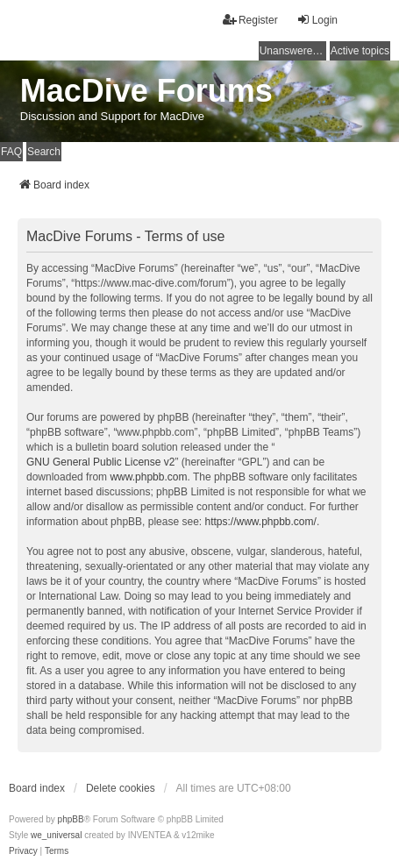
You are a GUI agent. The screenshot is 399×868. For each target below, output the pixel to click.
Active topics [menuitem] (360, 51)
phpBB (71, 819)
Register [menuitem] (250, 20)
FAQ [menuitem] (11, 152)
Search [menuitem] (44, 152)
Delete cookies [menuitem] (121, 788)
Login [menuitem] (317, 20)
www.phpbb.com (148, 477)
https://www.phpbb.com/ (260, 522)
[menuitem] (23, 851)
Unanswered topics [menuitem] (293, 51)
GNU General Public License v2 (100, 462)
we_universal (56, 835)
